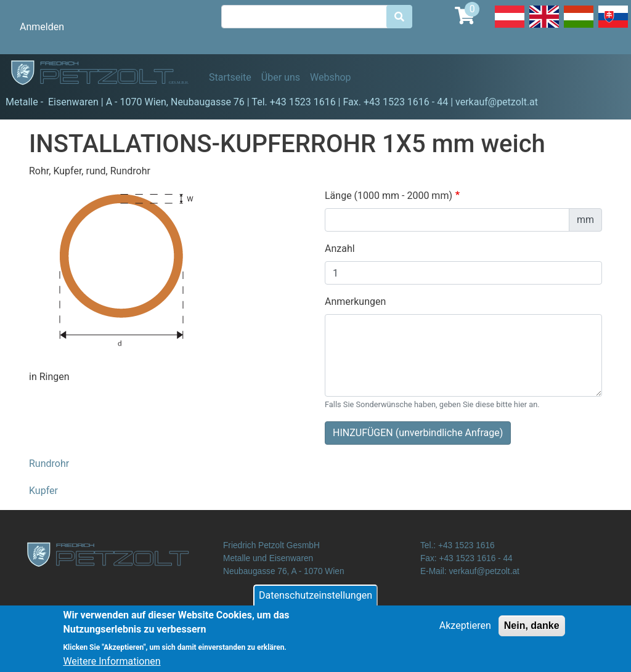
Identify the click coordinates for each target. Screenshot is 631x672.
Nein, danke (532, 632)
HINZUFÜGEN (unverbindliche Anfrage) (418, 433)
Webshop (331, 77)
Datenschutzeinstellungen (315, 601)
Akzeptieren (465, 632)
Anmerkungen (355, 302)
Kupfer (43, 491)
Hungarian (579, 27)
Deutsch (510, 27)
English (544, 27)
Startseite (230, 77)
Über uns (281, 77)
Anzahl (340, 249)
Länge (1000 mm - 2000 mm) (389, 196)
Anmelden (42, 27)
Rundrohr (49, 464)
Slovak (613, 27)
